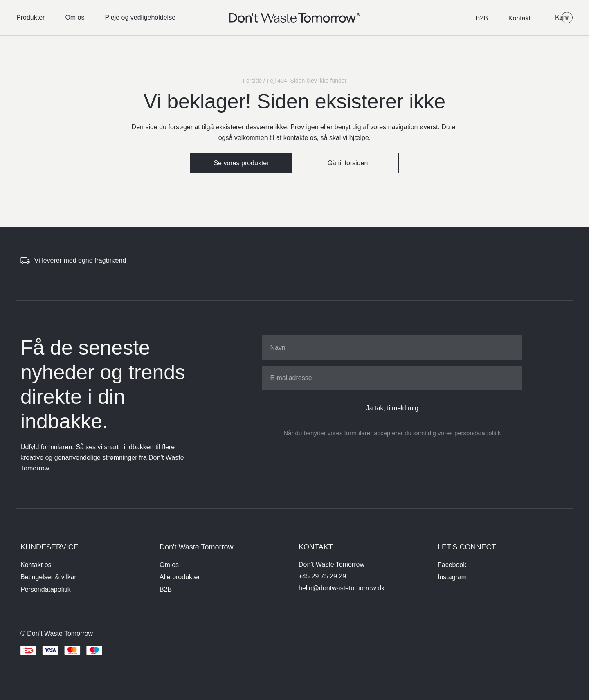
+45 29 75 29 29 (322, 576)
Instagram (452, 577)
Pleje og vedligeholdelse (141, 17)
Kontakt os (36, 565)
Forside (253, 81)
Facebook (452, 565)
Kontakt (519, 18)
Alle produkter (180, 577)
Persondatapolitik (46, 589)
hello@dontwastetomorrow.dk (342, 588)
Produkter (30, 17)
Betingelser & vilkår (48, 577)
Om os (75, 17)
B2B (482, 18)
